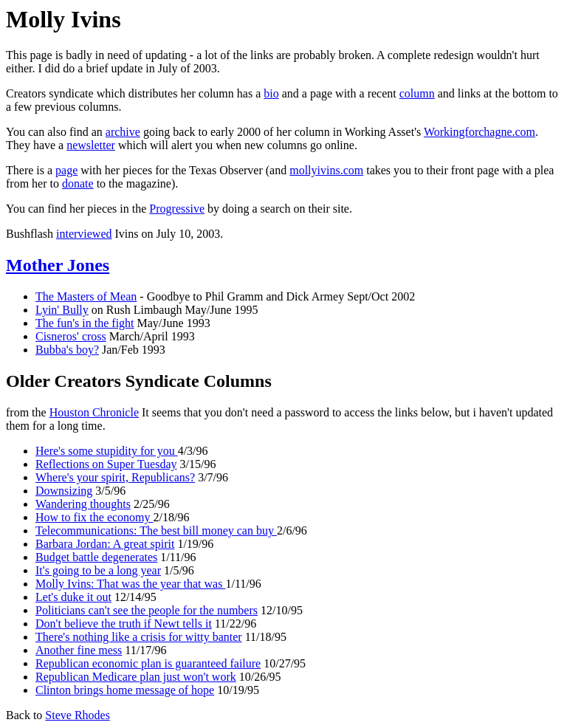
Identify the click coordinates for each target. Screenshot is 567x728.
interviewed (84, 234)
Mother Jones (58, 265)
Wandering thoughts (83, 504)
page (66, 170)
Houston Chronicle (94, 412)
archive (123, 132)
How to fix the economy (94, 517)
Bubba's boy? (67, 350)
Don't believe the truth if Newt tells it (124, 624)
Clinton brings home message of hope (125, 690)
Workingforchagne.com (480, 132)
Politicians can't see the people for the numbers (147, 610)
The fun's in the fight (85, 323)
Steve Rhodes (78, 715)
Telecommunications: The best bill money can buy (156, 530)
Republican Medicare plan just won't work (136, 677)
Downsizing (64, 491)
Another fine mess (79, 650)
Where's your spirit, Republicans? (115, 477)
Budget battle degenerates (96, 557)
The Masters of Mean (86, 296)
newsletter (91, 145)
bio (271, 93)
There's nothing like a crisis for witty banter (139, 637)
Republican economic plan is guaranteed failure (148, 663)
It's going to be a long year (98, 570)
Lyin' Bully (62, 310)
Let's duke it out (73, 597)
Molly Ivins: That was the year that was (130, 584)
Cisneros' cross (71, 336)
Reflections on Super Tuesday (106, 464)
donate (78, 183)
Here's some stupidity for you (107, 451)
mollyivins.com (326, 170)
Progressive (177, 209)
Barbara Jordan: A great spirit (105, 544)
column (417, 93)
